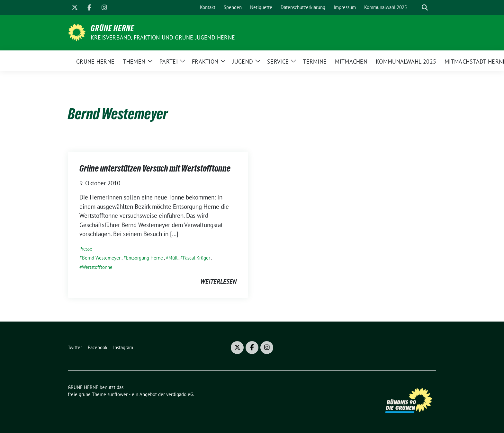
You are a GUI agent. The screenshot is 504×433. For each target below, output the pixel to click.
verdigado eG (180, 394)
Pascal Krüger (197, 258)
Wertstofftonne (97, 267)
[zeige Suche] (425, 8)
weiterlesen (218, 281)
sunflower (117, 394)
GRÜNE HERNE (113, 28)
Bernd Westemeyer (101, 258)
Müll (173, 258)
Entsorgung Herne (144, 258)
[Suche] (416, 8)
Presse (86, 249)
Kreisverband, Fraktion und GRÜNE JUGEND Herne (163, 37)
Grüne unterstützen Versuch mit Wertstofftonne (155, 168)
